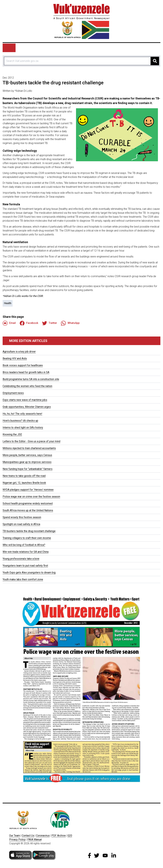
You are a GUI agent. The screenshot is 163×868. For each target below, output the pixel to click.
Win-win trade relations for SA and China (26, 552)
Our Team (15, 836)
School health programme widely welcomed (28, 503)
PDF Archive (59, 836)
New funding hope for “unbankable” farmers (28, 469)
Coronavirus (43, 836)
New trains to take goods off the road (24, 476)
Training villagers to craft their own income (27, 538)
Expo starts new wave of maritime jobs (25, 400)
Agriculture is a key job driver (19, 352)
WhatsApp (70, 323)
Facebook (29, 323)
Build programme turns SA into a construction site (31, 379)
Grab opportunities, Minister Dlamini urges (27, 407)
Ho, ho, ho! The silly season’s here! (22, 414)
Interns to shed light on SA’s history (23, 428)
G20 (70, 836)
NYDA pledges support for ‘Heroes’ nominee (28, 490)
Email (9, 323)
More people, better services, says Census (27, 455)
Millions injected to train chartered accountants (29, 448)
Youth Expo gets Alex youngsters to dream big (29, 573)
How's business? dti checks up (20, 421)
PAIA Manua (34, 839)
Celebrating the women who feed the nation (27, 386)
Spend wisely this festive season (22, 517)
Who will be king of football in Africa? (24, 545)
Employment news (13, 393)
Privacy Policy (17, 839)
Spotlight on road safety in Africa (21, 524)
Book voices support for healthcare (23, 365)
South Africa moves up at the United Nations (28, 510)
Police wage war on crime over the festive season (31, 497)
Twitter (50, 323)
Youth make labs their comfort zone (23, 579)
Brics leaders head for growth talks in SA (26, 372)
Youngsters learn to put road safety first (25, 566)
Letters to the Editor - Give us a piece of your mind (31, 441)
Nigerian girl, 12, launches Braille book (24, 483)
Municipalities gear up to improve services (27, 462)
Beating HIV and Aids (15, 358)
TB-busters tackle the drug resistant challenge (29, 531)
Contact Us (28, 836)
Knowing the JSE (12, 434)
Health (8, 303)
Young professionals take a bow (21, 559)
